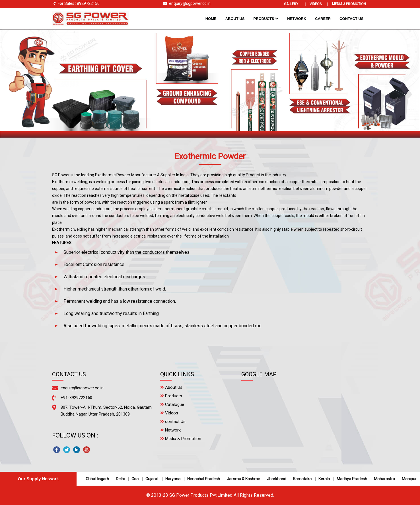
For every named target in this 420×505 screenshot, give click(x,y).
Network (297, 19)
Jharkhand (279, 479)
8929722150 (88, 3)
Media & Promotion (349, 4)
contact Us (173, 422)
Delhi (123, 479)
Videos (319, 4)
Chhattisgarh (100, 479)
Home (213, 18)
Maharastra (387, 479)
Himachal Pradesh (206, 479)
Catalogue (172, 404)
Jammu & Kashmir (246, 479)
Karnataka (305, 479)
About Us (235, 19)
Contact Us (351, 19)
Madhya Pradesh (354, 479)
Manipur (412, 479)
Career (323, 19)
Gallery (295, 4)
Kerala (327, 479)
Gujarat (155, 479)
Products (266, 19)
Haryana (175, 479)
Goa (138, 479)
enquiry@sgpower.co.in (190, 3)
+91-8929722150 (76, 398)
